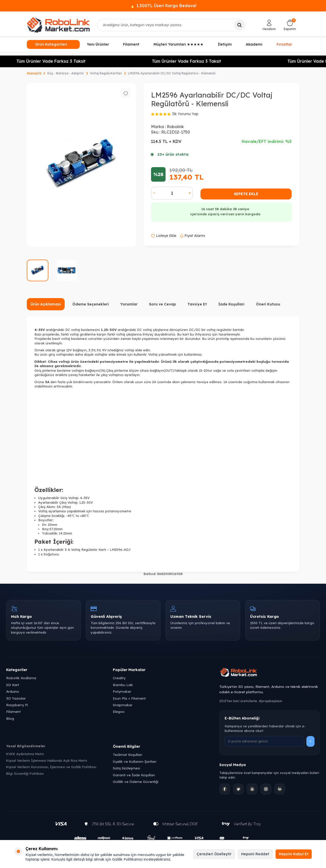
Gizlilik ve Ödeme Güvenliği (136, 782)
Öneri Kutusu (268, 304)
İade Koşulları (231, 304)
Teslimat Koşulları (127, 755)
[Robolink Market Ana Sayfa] (270, 673)
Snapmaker (123, 705)
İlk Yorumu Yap (185, 114)
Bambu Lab (123, 685)
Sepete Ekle (246, 194)
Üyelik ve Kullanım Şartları (135, 761)
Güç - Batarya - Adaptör (66, 73)
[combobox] (171, 25)
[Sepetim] (290, 25)
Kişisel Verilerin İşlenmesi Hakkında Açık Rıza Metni (47, 760)
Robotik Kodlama (21, 678)
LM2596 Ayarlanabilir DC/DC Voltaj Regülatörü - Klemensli (172, 73)
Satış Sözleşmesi (126, 768)
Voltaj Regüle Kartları (106, 73)
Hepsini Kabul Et (294, 854)
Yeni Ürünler (98, 44)
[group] (81, 165)
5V (99, 350)
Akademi (254, 44)
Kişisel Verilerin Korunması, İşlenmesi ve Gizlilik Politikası (51, 767)
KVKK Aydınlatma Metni (25, 754)
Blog (10, 718)
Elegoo (119, 711)
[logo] (58, 25)
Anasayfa (34, 73)
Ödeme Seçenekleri (91, 304)
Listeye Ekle (164, 236)
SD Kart (13, 685)
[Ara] (239, 25)
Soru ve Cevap (162, 304)
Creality (119, 678)
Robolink (175, 127)
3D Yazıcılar (16, 698)
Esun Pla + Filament (129, 698)
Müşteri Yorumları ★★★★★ (179, 44)
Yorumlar (129, 304)
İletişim (225, 44)
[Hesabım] (269, 25)
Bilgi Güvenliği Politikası (25, 773)
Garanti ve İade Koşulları (134, 775)
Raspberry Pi (17, 705)
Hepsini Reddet (255, 854)
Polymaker (122, 691)
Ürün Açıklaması (46, 304)
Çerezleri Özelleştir (214, 854)
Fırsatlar (284, 44)
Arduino (13, 691)
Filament (131, 44)
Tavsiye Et (197, 304)
